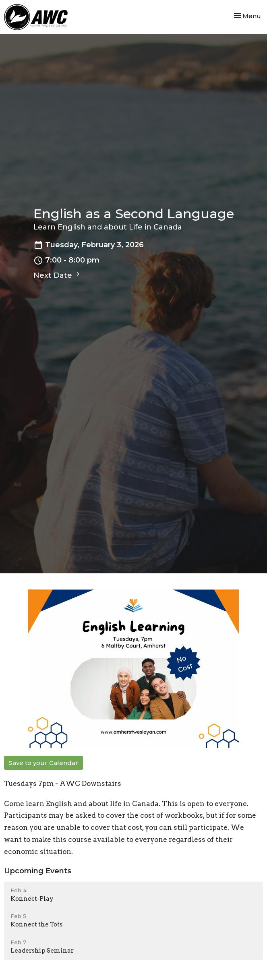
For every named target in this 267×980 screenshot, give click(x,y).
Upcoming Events (38, 871)
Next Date (58, 275)
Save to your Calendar (43, 763)
